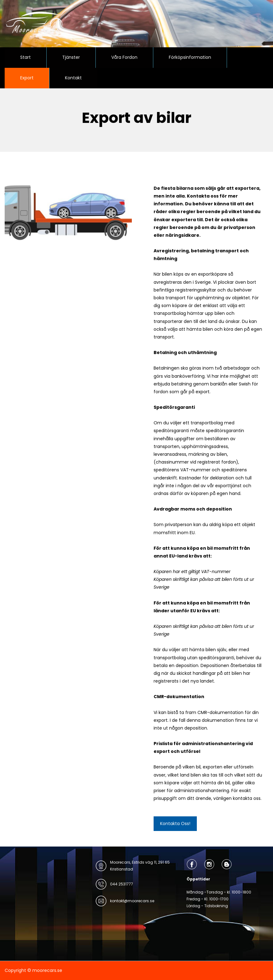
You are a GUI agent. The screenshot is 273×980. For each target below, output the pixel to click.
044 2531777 (122, 884)
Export (27, 78)
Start (25, 57)
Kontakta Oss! (175, 824)
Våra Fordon (124, 57)
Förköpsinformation (190, 57)
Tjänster (71, 57)
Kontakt (73, 78)
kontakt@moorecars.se (132, 901)
